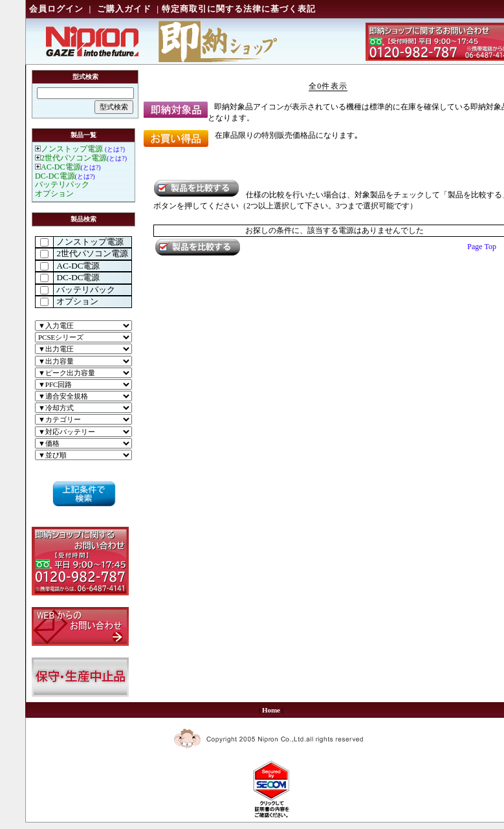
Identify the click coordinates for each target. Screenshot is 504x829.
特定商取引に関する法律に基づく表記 (239, 9)
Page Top (482, 247)
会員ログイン (56, 9)
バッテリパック (62, 184)
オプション (54, 193)
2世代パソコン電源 (74, 158)
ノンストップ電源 (72, 149)
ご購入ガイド (124, 9)
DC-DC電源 (55, 176)
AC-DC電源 (61, 167)
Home (271, 710)
